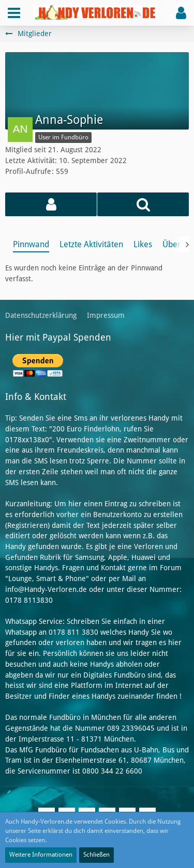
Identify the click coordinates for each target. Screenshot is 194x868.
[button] (14, 13)
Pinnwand (31, 244)
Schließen (96, 855)
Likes (143, 244)
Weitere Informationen (41, 855)
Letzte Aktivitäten (91, 244)
